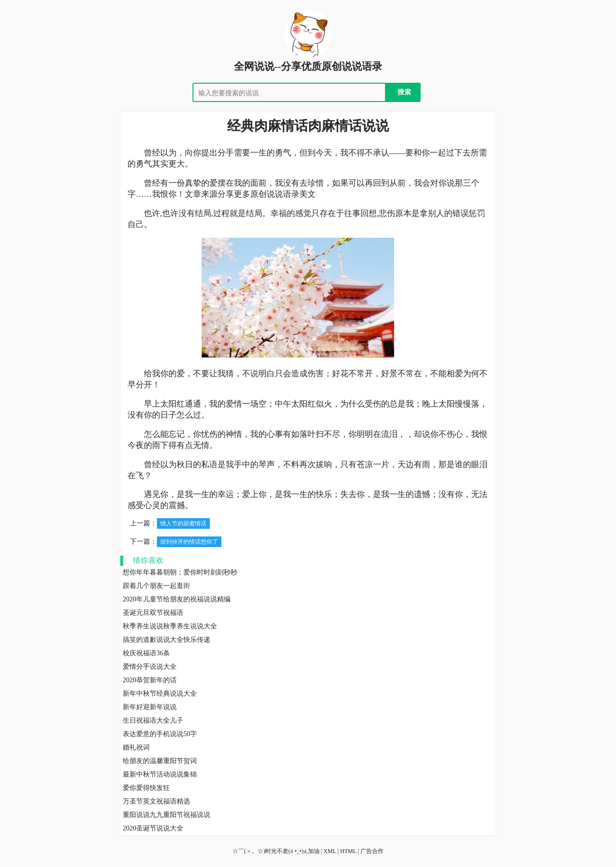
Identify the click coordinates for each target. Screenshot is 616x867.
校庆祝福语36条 (146, 653)
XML (330, 851)
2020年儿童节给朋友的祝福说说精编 (177, 599)
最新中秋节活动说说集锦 (160, 774)
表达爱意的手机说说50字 (160, 734)
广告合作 (372, 851)
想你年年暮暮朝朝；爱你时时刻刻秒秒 (180, 572)
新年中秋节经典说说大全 (160, 694)
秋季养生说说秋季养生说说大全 (170, 626)
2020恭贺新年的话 (150, 680)
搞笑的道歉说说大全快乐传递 (167, 640)
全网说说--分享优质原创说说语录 (308, 66)
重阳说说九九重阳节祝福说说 (167, 815)
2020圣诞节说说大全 (153, 828)
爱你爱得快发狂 (146, 788)
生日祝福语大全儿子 (153, 720)
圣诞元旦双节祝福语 (153, 613)
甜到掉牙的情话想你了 (189, 542)
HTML (348, 851)
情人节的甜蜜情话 (183, 523)
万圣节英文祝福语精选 (156, 801)
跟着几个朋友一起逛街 (156, 586)
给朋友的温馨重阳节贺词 (160, 761)
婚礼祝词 (136, 747)
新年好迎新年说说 (150, 707)
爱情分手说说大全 (150, 667)
